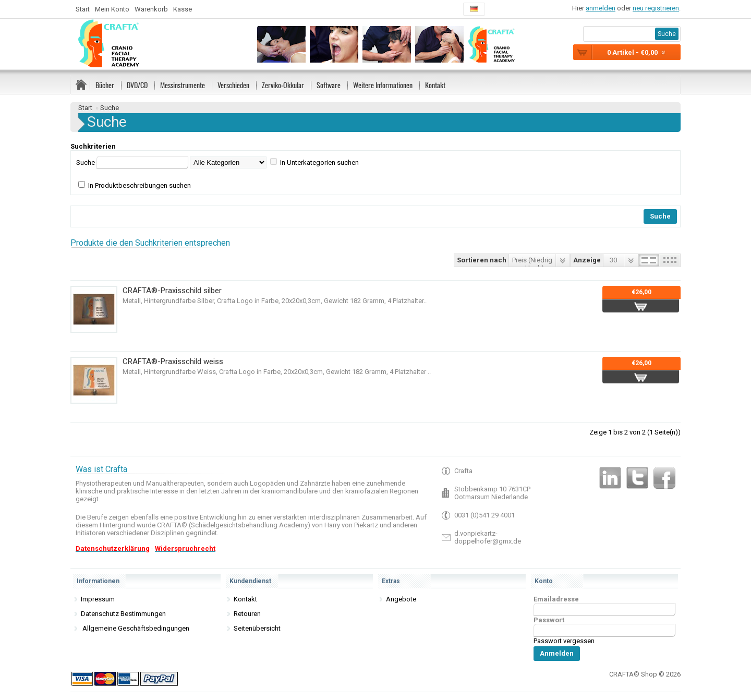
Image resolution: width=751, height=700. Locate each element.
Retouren (247, 614)
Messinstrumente (183, 85)
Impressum (98, 599)
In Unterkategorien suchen (319, 162)
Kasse (183, 9)
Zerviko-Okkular (283, 85)
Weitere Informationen (383, 85)
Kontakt (435, 85)
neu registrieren (656, 8)
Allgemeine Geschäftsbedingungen (135, 628)
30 (613, 260)
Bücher (105, 85)
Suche (110, 108)
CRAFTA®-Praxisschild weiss (173, 361)
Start (83, 9)
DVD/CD (137, 85)
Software (329, 85)
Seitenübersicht (257, 628)
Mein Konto (112, 9)
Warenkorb (151, 9)
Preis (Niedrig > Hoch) (532, 261)
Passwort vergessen (564, 641)
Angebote (401, 599)
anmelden (601, 8)
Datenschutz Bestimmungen (123, 614)
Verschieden (233, 85)
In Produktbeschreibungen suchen (140, 185)
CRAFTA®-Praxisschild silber (172, 291)
